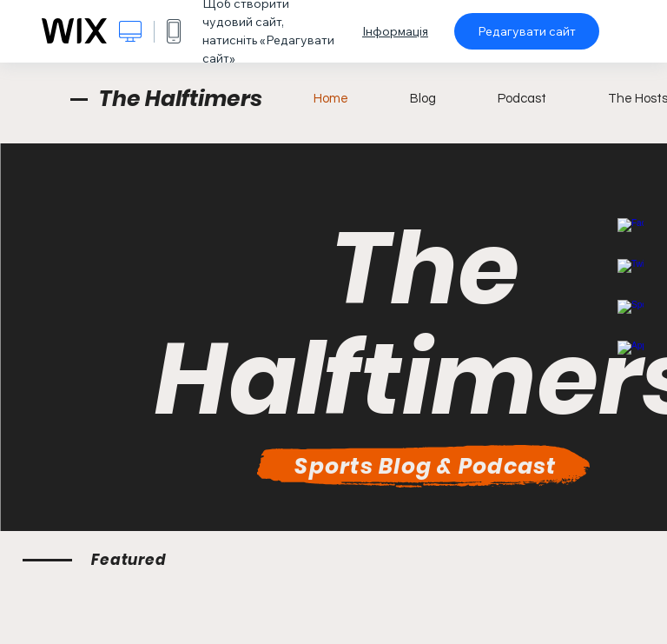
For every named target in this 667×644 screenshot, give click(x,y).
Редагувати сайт (527, 31)
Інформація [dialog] (395, 31)
